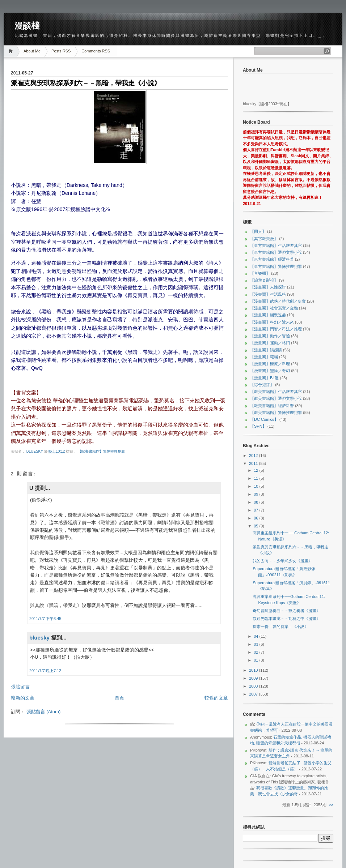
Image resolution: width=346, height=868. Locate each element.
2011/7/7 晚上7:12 (45, 671)
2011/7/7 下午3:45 (45, 619)
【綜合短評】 (262, 385)
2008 (254, 686)
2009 (254, 678)
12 (256, 470)
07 (256, 510)
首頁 (119, 698)
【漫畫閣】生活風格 (268, 294)
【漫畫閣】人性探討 (268, 287)
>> (331, 805)
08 (256, 502)
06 (256, 518)
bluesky (35, 451)
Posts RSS (61, 51)
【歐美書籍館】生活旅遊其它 (276, 392)
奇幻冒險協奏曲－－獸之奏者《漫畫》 (286, 611)
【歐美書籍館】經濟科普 (272, 406)
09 (256, 494)
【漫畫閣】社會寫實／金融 (274, 308)
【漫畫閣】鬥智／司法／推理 (276, 329)
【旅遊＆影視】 (264, 280)
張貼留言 (20, 687)
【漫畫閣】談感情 (266, 350)
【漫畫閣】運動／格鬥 (270, 343)
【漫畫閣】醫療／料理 (270, 364)
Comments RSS (96, 51)
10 (256, 486)
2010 (254, 670)
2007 (254, 694)
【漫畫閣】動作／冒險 (270, 336)
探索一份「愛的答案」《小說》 (280, 627)
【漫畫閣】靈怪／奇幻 (270, 371)
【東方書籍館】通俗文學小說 (276, 252)
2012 (254, 456)
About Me (32, 51)
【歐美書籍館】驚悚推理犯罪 (101, 451)
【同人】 (258, 231)
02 (256, 652)
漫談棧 (27, 26)
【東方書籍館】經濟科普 (272, 259)
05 (256, 526)
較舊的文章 (216, 698)
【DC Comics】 (264, 419)
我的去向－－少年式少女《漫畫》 (282, 561)
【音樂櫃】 (260, 273)
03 (256, 644)
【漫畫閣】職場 (264, 357)
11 (256, 478)
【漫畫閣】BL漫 (264, 378)
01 (256, 660)
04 (256, 636)
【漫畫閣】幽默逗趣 (268, 315)
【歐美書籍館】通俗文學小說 (276, 398)
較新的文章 (23, 698)
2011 (254, 463)
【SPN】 (258, 426)
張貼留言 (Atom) (44, 712)
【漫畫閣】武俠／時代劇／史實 (278, 301)
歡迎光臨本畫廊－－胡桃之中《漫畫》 (286, 619)
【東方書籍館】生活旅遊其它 (276, 245)
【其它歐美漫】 (264, 239)
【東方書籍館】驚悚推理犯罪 (276, 266)
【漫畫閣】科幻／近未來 (272, 322)
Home (12, 51)
